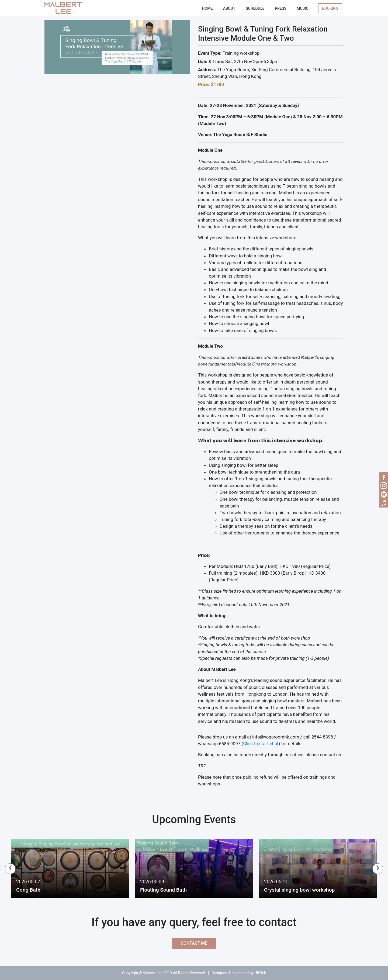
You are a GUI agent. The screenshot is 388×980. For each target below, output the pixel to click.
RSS (384, 485)
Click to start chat (261, 744)
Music (302, 8)
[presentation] (10, 869)
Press (281, 8)
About (229, 8)
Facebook (384, 477)
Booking (330, 8)
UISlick (260, 973)
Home (207, 8)
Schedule (255, 8)
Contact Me (194, 943)
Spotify (384, 494)
